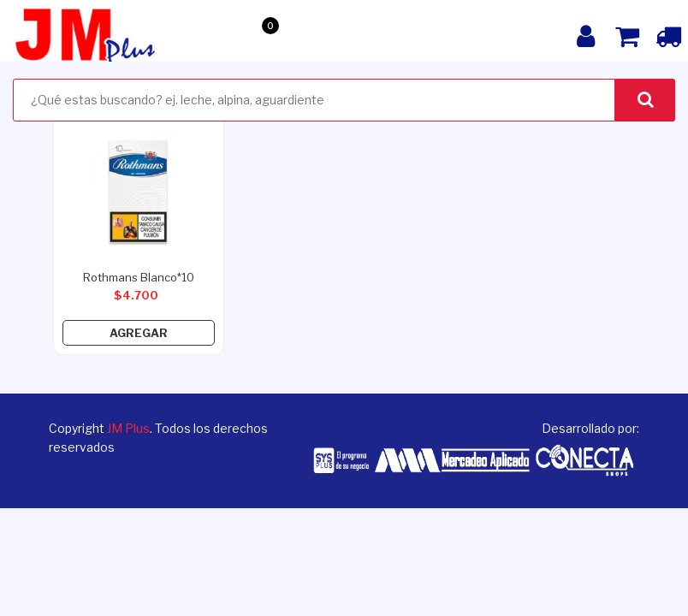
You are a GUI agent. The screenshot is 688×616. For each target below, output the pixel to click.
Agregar (139, 333)
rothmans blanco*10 (139, 277)
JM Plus (128, 428)
